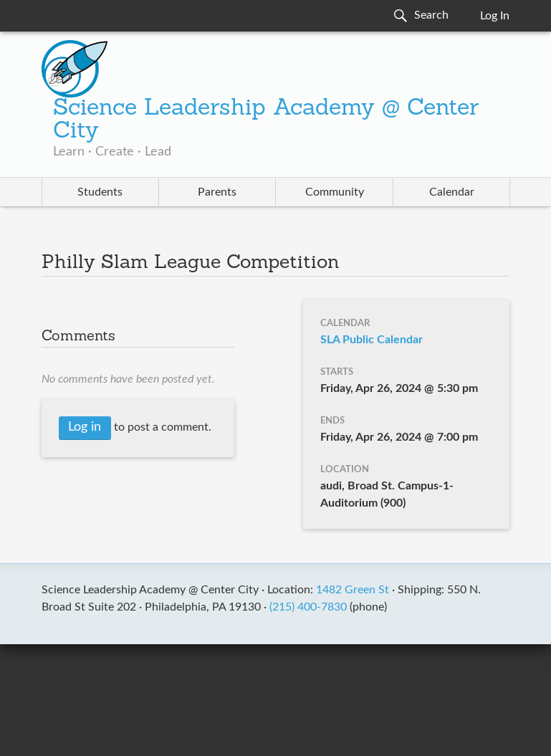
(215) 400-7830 (308, 607)
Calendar (452, 192)
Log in (85, 427)
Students (100, 192)
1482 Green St (353, 590)
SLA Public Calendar (372, 340)
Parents (217, 192)
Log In (495, 16)
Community (335, 192)
